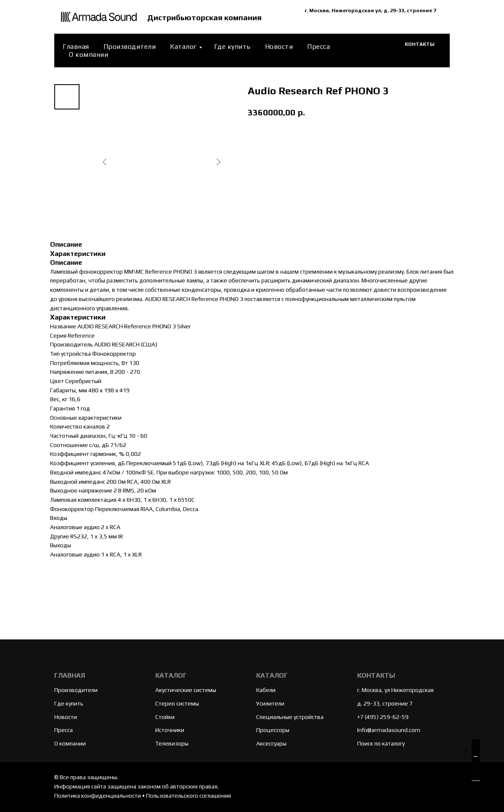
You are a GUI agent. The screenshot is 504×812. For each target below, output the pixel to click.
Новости (279, 47)
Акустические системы (186, 690)
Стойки (165, 717)
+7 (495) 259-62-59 (383, 717)
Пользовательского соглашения (188, 796)
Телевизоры (172, 743)
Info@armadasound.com (389, 730)
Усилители (270, 703)
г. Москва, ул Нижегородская (395, 690)
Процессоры (273, 730)
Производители (130, 47)
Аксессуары (271, 743)
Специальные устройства (290, 717)
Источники (170, 730)
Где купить (232, 47)
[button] (476, 760)
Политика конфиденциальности (98, 796)
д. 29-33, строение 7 (385, 703)
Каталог (183, 47)
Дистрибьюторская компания (206, 17)
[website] (382, 51)
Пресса (318, 47)
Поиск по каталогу (381, 743)
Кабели (266, 690)
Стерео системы (177, 703)
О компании (89, 55)
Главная (76, 47)
